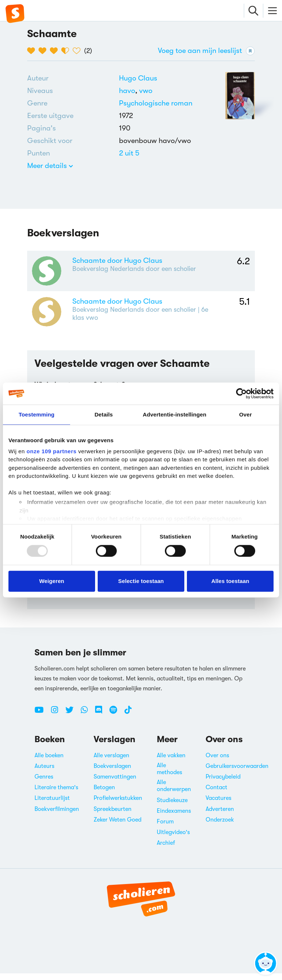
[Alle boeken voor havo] (129, 91)
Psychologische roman (156, 103)
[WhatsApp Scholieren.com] (87, 719)
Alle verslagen (111, 762)
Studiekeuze (172, 807)
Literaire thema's (56, 794)
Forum (165, 828)
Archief (166, 850)
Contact (216, 794)
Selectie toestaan (141, 581)
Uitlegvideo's (173, 839)
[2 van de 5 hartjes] (44, 51)
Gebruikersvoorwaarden (237, 773)
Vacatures (218, 805)
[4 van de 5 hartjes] (67, 51)
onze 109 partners (51, 451)
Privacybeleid (223, 783)
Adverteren (220, 816)
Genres (44, 783)
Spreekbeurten (113, 816)
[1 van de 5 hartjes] (33, 51)
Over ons (217, 762)
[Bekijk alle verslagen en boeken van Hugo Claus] (138, 78)
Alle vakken (171, 762)
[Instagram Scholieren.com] (57, 719)
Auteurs (44, 773)
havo (129, 91)
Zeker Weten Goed (117, 826)
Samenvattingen (115, 783)
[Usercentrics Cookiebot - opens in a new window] (241, 394)
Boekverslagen (112, 773)
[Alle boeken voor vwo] (146, 91)
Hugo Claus (138, 78)
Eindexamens (174, 818)
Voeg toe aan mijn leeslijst (206, 51)
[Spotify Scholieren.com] (116, 719)
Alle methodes (169, 775)
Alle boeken (49, 762)
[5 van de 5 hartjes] (78, 51)
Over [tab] (245, 414)
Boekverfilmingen (57, 816)
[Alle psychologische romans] (156, 103)
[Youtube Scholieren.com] (42, 719)
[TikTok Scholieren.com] (128, 719)
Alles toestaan (230, 581)
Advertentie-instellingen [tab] (175, 414)
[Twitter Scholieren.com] (72, 719)
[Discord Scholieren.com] (101, 719)
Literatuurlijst (52, 805)
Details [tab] (104, 414)
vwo (146, 91)
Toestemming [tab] (37, 414)
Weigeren (52, 581)
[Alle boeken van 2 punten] (129, 153)
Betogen (104, 794)
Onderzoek (220, 826)
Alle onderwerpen (174, 793)
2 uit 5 (129, 153)
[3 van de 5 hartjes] (56, 51)
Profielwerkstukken (118, 805)
